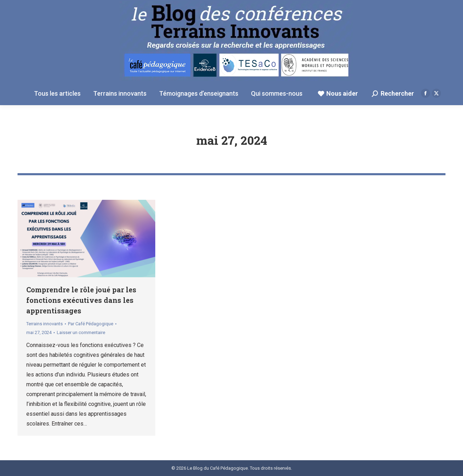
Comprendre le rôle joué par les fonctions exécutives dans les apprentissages (81, 300)
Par (91, 324)
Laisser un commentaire (81, 332)
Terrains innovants (45, 324)
